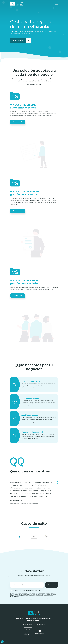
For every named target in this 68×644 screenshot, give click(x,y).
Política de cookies (33, 620)
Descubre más (18, 122)
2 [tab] (57, 483)
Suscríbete (52, 585)
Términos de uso (30, 618)
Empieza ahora (22, 41)
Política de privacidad (44, 618)
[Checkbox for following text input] (12, 590)
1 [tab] (57, 482)
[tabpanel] (34, 493)
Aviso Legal (19, 618)
